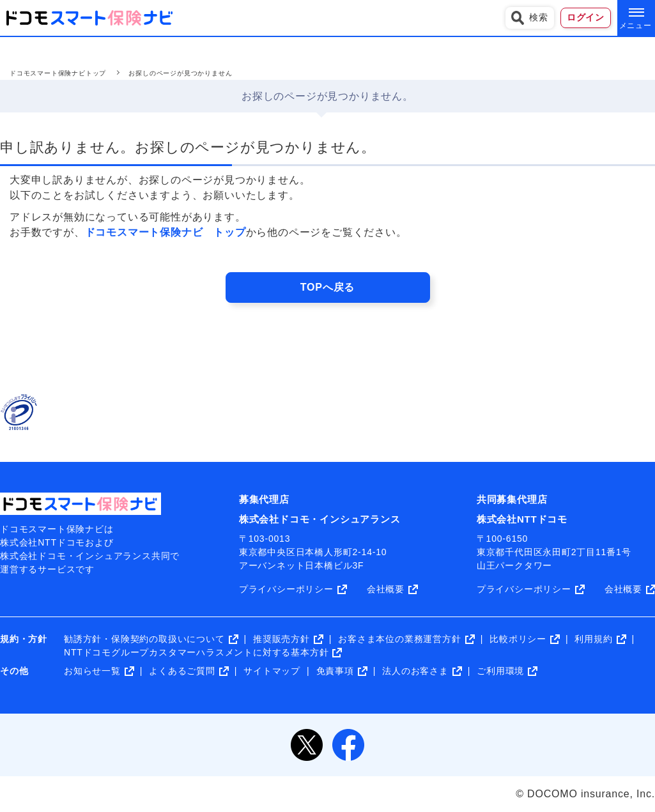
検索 (530, 18)
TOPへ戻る (327, 287)
